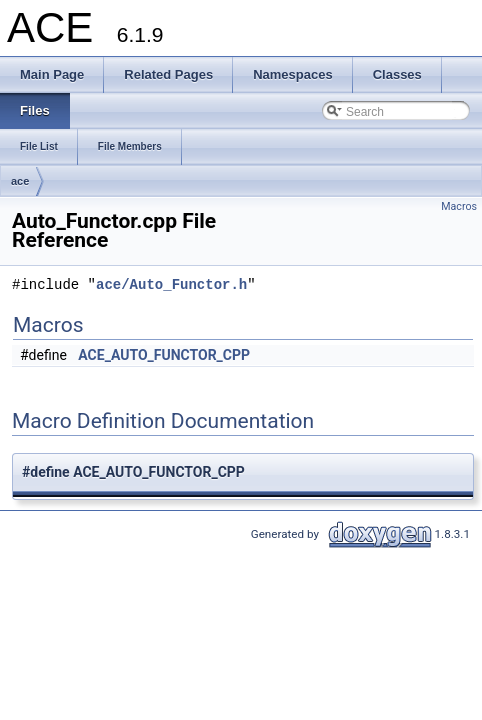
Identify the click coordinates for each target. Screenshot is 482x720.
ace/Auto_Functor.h (171, 285)
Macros (459, 206)
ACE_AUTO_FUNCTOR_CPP (164, 355)
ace (20, 181)
